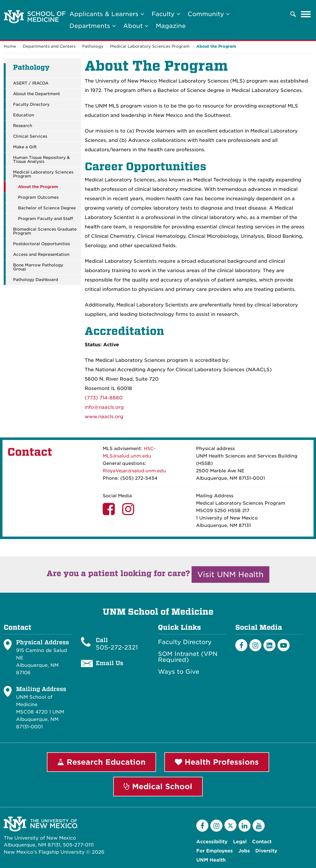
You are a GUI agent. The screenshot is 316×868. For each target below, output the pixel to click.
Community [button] (209, 14)
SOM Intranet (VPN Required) (188, 657)
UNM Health (211, 860)
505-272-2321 (117, 647)
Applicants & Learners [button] (107, 14)
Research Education (101, 762)
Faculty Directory (31, 105)
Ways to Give (179, 672)
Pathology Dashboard (36, 280)
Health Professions (217, 762)
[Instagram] (255, 645)
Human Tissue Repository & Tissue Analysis (41, 160)
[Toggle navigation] (306, 14)
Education (24, 115)
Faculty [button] (166, 14)
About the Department (37, 94)
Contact (262, 842)
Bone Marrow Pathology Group (38, 267)
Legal (240, 842)
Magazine (171, 26)
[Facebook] (241, 645)
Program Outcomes (38, 197)
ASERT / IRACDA (31, 83)
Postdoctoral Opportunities (41, 244)
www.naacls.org (104, 417)
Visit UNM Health (230, 574)
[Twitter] (230, 825)
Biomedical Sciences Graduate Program (45, 231)
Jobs (244, 851)
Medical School (158, 786)
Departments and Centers (49, 46)
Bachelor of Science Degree (47, 208)
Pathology (93, 46)
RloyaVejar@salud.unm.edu (134, 471)
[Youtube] (284, 645)
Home (10, 46)
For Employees (215, 851)
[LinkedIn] (269, 645)
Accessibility (212, 842)
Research (23, 126)
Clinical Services (30, 136)
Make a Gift (25, 147)
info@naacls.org (104, 407)
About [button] (136, 26)
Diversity (266, 851)
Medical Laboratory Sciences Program (150, 46)
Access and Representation (41, 255)
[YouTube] (259, 826)
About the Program (216, 46)
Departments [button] (93, 26)
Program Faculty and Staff (45, 219)
